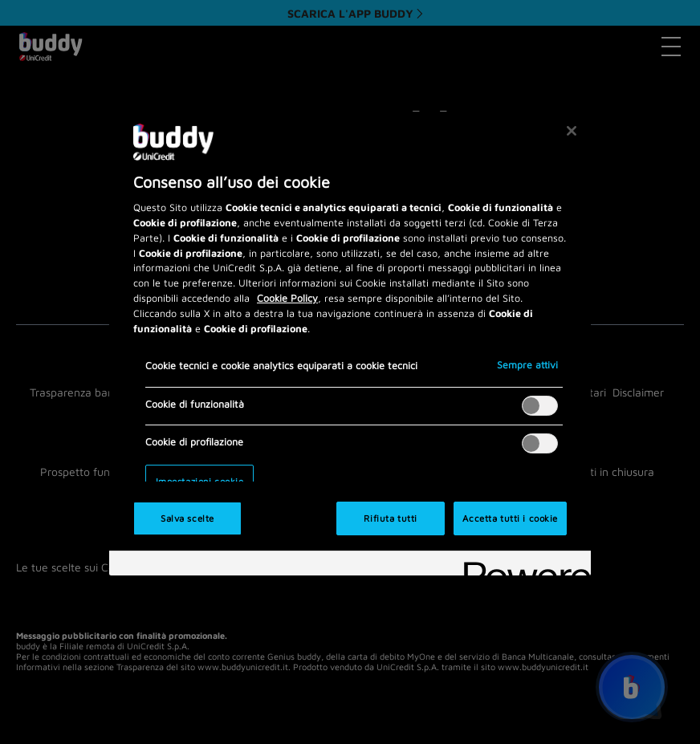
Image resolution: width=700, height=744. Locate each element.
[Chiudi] (572, 131)
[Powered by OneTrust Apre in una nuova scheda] (522, 565)
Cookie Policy (287, 298)
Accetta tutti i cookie (510, 518)
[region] (350, 344)
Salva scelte (187, 518)
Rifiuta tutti (390, 518)
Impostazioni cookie (200, 481)
